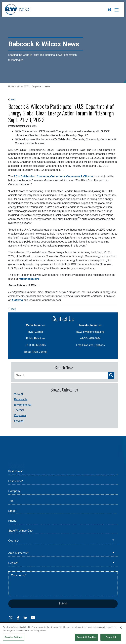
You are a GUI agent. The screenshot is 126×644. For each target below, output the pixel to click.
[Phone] (63, 521)
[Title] (63, 501)
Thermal (19, 410)
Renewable (21, 399)
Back (13, 99)
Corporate (20, 415)
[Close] (121, 628)
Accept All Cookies (86, 637)
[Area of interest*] (63, 553)
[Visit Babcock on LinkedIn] (26, 618)
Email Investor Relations (90, 345)
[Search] (61, 375)
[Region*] (63, 563)
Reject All (111, 637)
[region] (63, 633)
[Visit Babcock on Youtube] (33, 618)
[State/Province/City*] (63, 531)
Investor (19, 421)
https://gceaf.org (29, 279)
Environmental (23, 405)
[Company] (63, 491)
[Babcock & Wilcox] (18, 10)
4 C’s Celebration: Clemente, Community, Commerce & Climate (53, 176)
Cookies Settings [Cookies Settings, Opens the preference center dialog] (13, 637)
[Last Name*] (63, 481)
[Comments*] (63, 584)
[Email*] (63, 511)
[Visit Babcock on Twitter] (11, 618)
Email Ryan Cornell (36, 352)
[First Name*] (63, 472)
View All (19, 394)
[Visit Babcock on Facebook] (18, 618)
